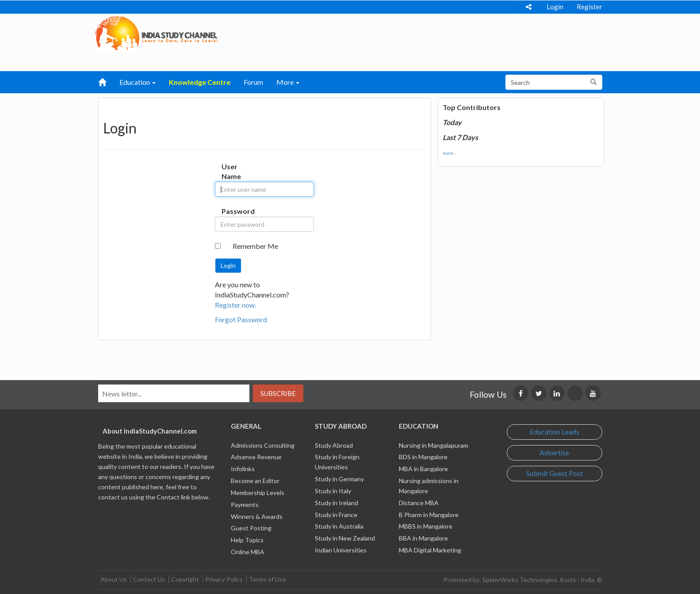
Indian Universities (341, 550)
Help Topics (247, 540)
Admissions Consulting (263, 445)
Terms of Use (268, 579)
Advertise (554, 452)
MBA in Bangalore (423, 469)
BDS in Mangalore (423, 457)
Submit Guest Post (555, 473)
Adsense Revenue (256, 457)
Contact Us (149, 579)
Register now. (235, 305)
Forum (253, 82)
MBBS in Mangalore (426, 526)
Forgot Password (241, 319)
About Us (114, 579)
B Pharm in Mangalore (429, 515)
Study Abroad (334, 445)
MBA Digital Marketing (430, 550)
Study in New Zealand (345, 538)
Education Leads (555, 432)
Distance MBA (419, 503)
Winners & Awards (257, 516)
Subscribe (278, 393)
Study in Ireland (337, 503)
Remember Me (255, 246)
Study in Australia (339, 526)
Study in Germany (339, 479)
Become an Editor (255, 481)
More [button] (288, 82)
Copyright (185, 579)
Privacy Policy (224, 579)
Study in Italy (333, 491)
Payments (245, 505)
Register (589, 7)
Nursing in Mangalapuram (434, 445)
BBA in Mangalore (423, 538)
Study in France (336, 515)
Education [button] (138, 82)
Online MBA (248, 552)
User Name (231, 171)
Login (555, 7)
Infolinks (243, 469)
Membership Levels (258, 493)
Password (231, 211)
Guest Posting (251, 528)
